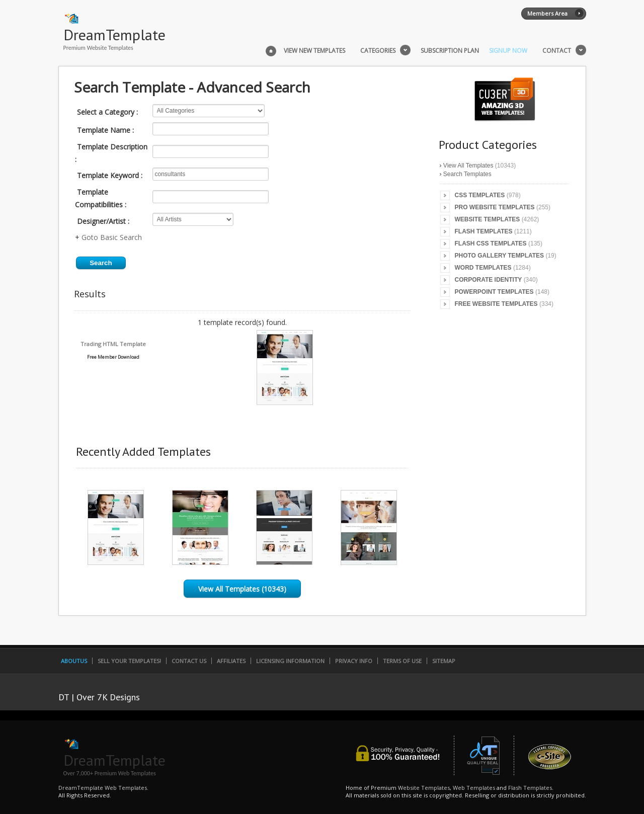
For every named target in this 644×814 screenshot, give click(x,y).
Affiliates (231, 661)
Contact (557, 51)
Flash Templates (484, 231)
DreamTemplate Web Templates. (103, 788)
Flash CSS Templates (491, 243)
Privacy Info (354, 661)
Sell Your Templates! (129, 661)
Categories (378, 51)
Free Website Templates (496, 304)
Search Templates (467, 174)
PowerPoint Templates (494, 292)
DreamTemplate (114, 34)
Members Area (547, 13)
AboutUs (74, 661)
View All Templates (468, 166)
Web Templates (474, 788)
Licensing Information (290, 661)
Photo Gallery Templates (500, 256)
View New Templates (314, 51)
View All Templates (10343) (242, 589)
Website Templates (488, 219)
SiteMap (444, 661)
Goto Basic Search (112, 237)
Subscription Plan (450, 51)
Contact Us (189, 661)
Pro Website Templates (495, 207)
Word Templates (483, 268)
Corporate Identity (489, 280)
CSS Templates (480, 195)
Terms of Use (402, 661)
